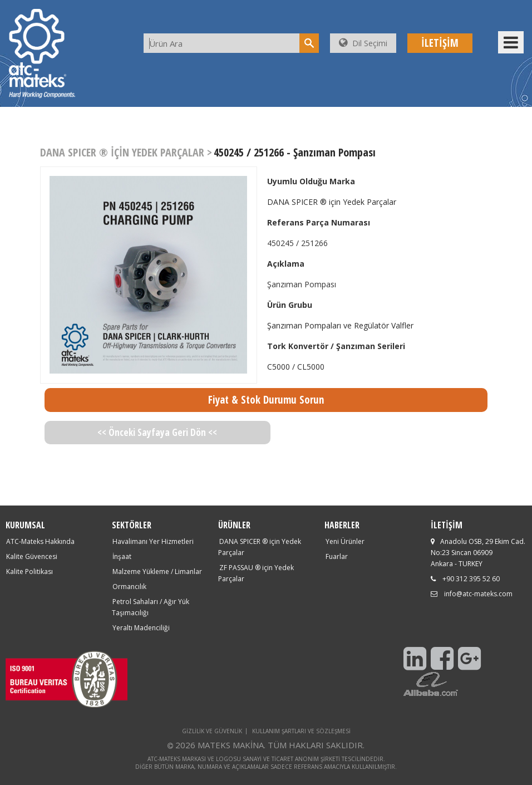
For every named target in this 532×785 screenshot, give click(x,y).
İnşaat (122, 556)
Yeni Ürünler (345, 541)
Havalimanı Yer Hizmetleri (153, 541)
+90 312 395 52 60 (471, 579)
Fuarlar (337, 556)
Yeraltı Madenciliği (141, 628)
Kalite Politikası (29, 571)
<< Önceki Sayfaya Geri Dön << (157, 432)
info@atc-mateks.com (478, 594)
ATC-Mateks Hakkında (40, 541)
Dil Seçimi (363, 43)
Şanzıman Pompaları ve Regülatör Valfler (340, 325)
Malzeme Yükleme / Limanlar (157, 571)
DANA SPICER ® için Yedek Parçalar (332, 202)
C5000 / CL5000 (296, 367)
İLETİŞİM (440, 43)
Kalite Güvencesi (32, 556)
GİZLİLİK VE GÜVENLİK (212, 731)
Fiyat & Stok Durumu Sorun (266, 400)
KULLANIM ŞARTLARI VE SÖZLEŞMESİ (301, 731)
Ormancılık (129, 587)
